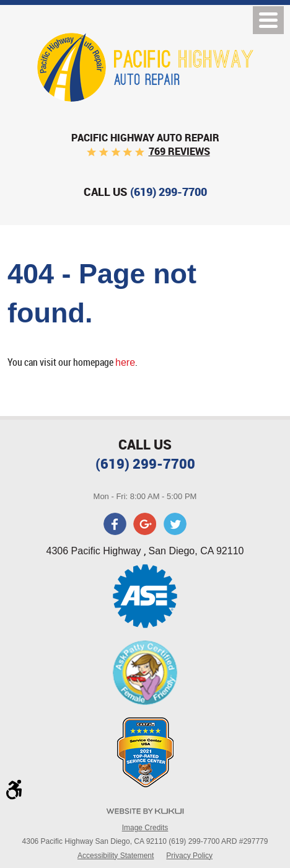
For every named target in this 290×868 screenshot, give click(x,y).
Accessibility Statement (116, 856)
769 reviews (179, 151)
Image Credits (145, 828)
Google (145, 524)
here (125, 362)
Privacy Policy (189, 856)
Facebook (115, 524)
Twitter (175, 524)
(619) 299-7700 (145, 463)
